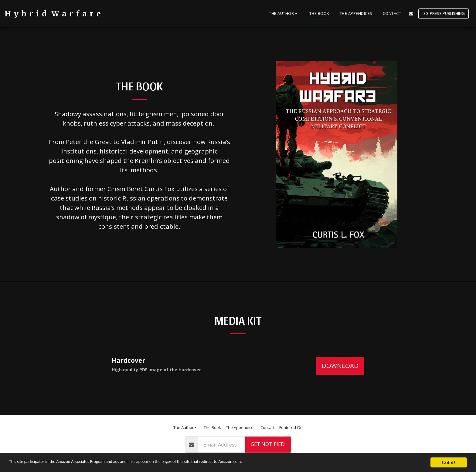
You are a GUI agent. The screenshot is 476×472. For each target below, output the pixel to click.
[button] (284, 14)
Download (340, 366)
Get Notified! (268, 444)
